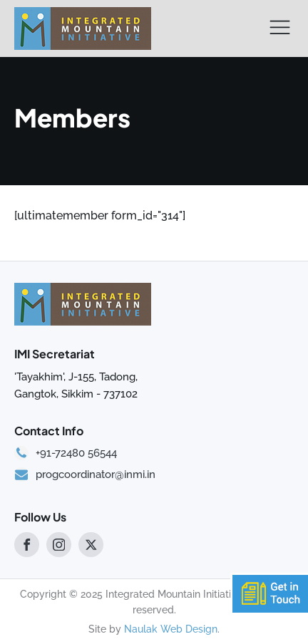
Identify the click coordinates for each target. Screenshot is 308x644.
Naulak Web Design (171, 629)
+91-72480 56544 (76, 453)
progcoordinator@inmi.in (96, 475)
